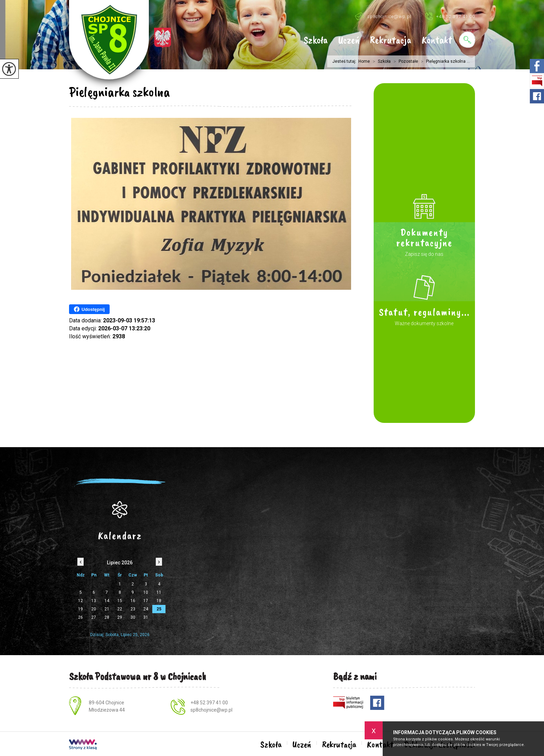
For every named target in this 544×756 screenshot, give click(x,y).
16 (133, 601)
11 (159, 592)
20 (94, 609)
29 (120, 617)
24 (146, 609)
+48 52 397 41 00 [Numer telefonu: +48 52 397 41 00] (209, 703)
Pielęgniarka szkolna (120, 92)
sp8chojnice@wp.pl (383, 16)
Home (364, 61)
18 (159, 601)
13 (94, 601)
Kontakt (437, 41)
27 (94, 617)
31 (146, 617)
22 (120, 609)
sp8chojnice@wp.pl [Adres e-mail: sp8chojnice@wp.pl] (211, 710)
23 (133, 609)
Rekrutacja (390, 41)
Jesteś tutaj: (345, 61)
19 (80, 609)
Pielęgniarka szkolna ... (444, 61)
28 (107, 617)
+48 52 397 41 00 (450, 16)
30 (133, 617)
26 (80, 617)
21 (107, 609)
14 (107, 601)
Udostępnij (89, 309)
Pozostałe (404, 61)
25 (159, 609)
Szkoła (316, 41)
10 (146, 592)
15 (120, 601)
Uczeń (349, 41)
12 (80, 601)
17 (146, 601)
